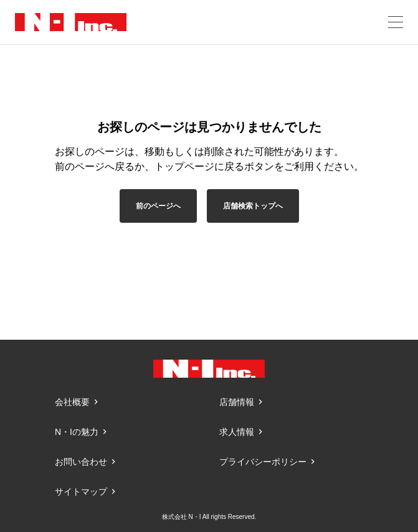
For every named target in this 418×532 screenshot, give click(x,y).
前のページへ (158, 206)
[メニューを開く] (396, 22)
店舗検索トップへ (253, 206)
